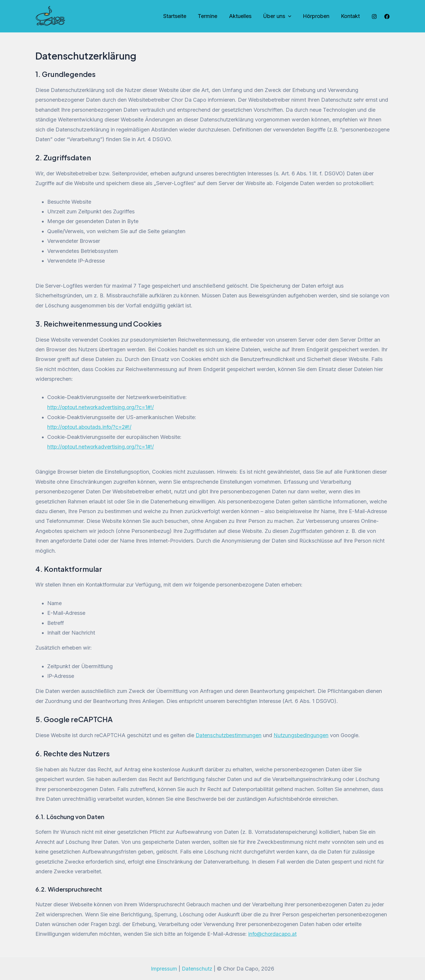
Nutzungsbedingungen (302, 735)
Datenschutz (197, 968)
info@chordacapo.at (273, 934)
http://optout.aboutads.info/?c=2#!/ (91, 427)
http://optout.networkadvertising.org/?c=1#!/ (102, 407)
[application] (291, 16)
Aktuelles (243, 16)
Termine (212, 16)
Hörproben (318, 16)
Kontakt (351, 16)
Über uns (279, 16)
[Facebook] (387, 17)
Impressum (164, 968)
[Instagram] (374, 17)
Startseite (180, 16)
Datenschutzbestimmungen (229, 735)
